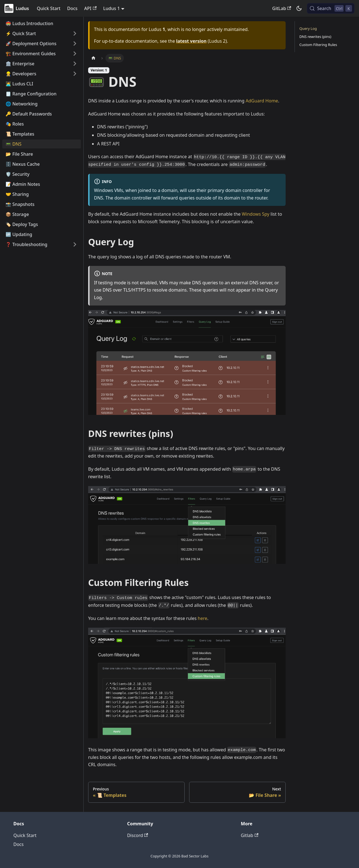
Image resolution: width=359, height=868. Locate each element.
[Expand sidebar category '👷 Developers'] (75, 74)
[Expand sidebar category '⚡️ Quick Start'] (75, 33)
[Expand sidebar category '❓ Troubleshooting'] (75, 244)
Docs (72, 8)
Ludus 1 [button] (112, 8)
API (90, 8)
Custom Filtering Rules (318, 45)
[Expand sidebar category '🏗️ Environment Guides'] (75, 54)
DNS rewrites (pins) (315, 37)
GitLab (282, 8)
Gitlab (250, 835)
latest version (191, 41)
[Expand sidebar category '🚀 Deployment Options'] (75, 44)
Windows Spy (256, 214)
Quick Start (49, 8)
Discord (138, 835)
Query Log (308, 28)
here (203, 618)
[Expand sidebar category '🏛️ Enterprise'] (75, 64)
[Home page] (93, 58)
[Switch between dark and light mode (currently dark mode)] (299, 8)
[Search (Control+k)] (331, 8)
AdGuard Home (262, 101)
